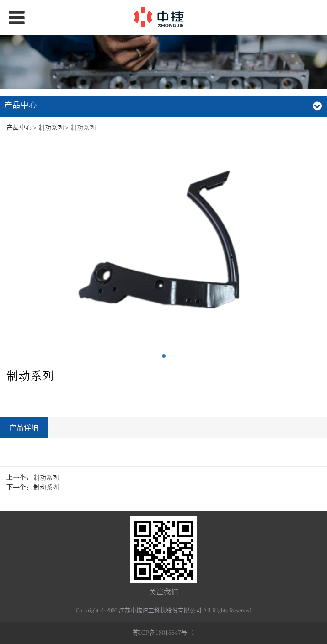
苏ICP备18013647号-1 (163, 633)
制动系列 (51, 128)
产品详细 (24, 428)
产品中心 (19, 128)
